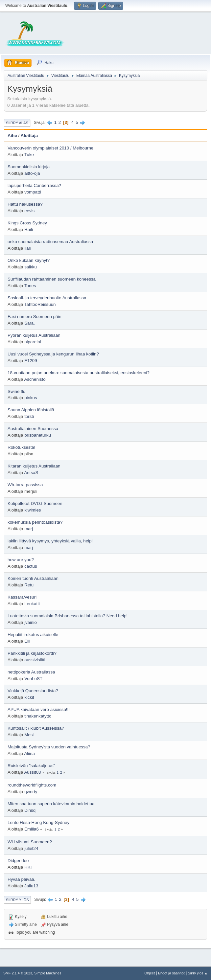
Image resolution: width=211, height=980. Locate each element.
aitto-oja (32, 173)
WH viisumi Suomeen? (30, 842)
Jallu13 (31, 886)
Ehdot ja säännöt (171, 973)
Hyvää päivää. (21, 879)
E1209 (31, 361)
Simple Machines (48, 973)
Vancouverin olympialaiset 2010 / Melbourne (50, 148)
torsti (29, 416)
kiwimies (33, 510)
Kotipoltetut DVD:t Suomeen (35, 503)
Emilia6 (32, 829)
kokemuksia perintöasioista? (35, 522)
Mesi (29, 735)
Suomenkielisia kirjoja (29, 167)
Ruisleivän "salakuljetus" (31, 766)
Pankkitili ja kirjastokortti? (32, 653)
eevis (29, 211)
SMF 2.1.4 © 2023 (18, 973)
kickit (29, 697)
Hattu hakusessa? (25, 204)
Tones (30, 286)
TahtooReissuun (40, 304)
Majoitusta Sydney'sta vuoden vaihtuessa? (49, 747)
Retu (29, 585)
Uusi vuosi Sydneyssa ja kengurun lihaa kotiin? (53, 354)
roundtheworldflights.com (32, 785)
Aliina (29, 753)
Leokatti (32, 604)
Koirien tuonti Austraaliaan (33, 578)
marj (29, 529)
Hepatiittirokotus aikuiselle (33, 635)
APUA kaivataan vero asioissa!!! (39, 709)
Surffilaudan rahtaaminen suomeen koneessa (52, 279)
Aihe (12, 136)
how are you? (21, 560)
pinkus (31, 398)
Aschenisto (35, 379)
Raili (29, 229)
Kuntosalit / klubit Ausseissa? (36, 728)
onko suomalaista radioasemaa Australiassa (50, 242)
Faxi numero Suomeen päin (35, 317)
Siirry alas (17, 123)
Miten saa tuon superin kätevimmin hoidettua (51, 804)
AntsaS (31, 473)
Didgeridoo (18, 861)
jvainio (31, 622)
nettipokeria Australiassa (31, 672)
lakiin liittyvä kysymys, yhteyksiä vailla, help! (50, 541)
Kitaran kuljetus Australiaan (34, 466)
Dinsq (30, 810)
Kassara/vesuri (22, 597)
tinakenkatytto (38, 716)
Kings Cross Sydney (27, 223)
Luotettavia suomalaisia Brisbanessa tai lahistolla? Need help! (68, 616)
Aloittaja (29, 136)
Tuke (29, 155)
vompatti (33, 192)
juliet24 (31, 848)
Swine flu (16, 391)
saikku (31, 267)
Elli (27, 641)
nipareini (33, 342)
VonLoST (33, 679)
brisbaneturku (38, 435)
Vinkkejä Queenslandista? (33, 691)
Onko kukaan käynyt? (29, 260)
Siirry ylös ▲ (198, 973)
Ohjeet (150, 973)
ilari (28, 248)
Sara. (30, 323)
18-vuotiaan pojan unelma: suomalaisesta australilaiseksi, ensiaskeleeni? (79, 373)
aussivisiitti (35, 660)
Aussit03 (32, 772)
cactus (31, 566)
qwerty (31, 792)
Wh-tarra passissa (25, 485)
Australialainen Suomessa (33, 429)
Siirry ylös (17, 900)
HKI (28, 867)
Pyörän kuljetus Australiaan (34, 335)
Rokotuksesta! (21, 447)
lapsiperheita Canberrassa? (34, 185)
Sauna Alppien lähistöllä (31, 410)
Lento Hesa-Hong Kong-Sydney (38, 822)
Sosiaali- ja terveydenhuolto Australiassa (47, 298)
